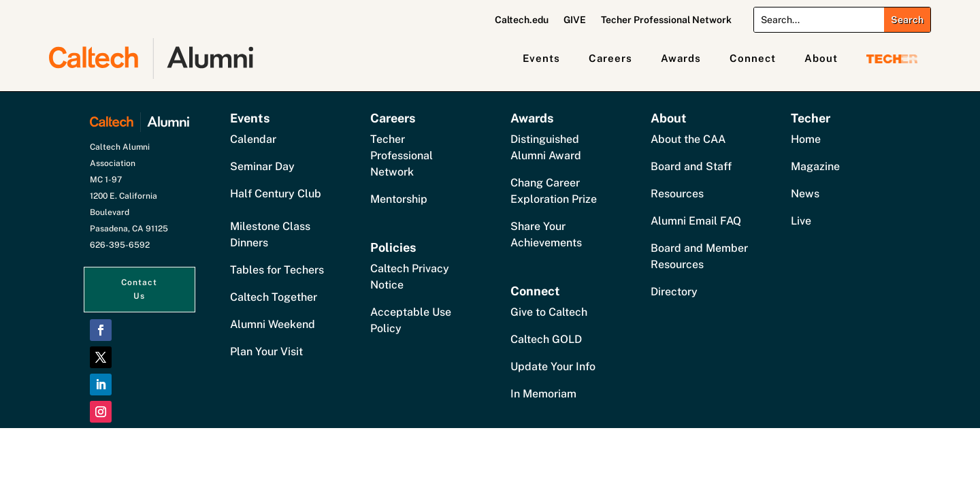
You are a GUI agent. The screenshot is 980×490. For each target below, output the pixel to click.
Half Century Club (276, 194)
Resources (677, 194)
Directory (674, 292)
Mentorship (399, 199)
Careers (610, 58)
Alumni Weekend (273, 324)
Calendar (253, 139)
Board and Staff (691, 166)
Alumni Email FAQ (696, 221)
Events (541, 58)
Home (806, 139)
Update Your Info (553, 366)
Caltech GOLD (546, 339)
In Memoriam (543, 394)
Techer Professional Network (666, 20)
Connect (753, 58)
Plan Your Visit (266, 352)
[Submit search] (907, 20)
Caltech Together (274, 297)
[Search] (819, 20)
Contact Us (139, 289)
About (821, 58)
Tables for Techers (277, 270)
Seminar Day (262, 166)
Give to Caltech (549, 312)
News (805, 194)
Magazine (815, 166)
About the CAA (688, 139)
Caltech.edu (522, 20)
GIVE (575, 20)
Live (801, 221)
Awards (681, 58)
